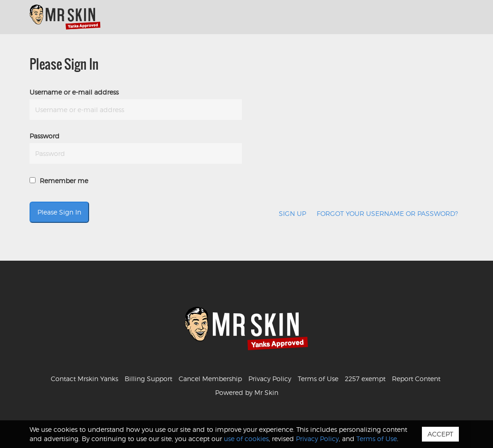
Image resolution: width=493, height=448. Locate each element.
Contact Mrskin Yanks (84, 379)
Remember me (59, 181)
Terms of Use (318, 379)
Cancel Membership (210, 379)
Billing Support (148, 379)
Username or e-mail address (74, 92)
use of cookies (246, 439)
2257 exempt (365, 379)
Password (45, 136)
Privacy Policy (270, 379)
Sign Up (292, 213)
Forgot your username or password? (387, 213)
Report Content (416, 379)
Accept (440, 434)
